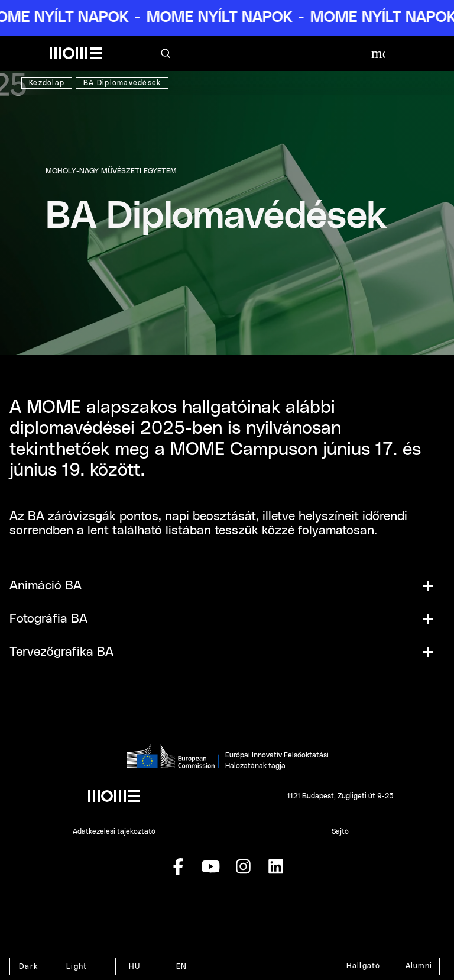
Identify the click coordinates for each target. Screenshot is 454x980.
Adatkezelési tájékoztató (114, 831)
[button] (227, 586)
